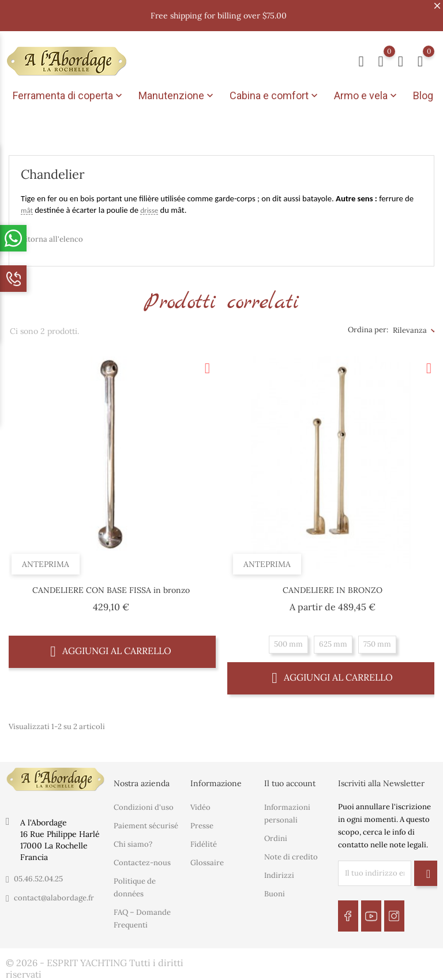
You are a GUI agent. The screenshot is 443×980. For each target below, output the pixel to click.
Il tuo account (290, 779)
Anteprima (46, 560)
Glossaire (207, 859)
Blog (423, 95)
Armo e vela (367, 96)
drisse (149, 206)
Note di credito (291, 853)
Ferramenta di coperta (69, 96)
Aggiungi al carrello (111, 647)
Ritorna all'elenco (52, 235)
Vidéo (200, 804)
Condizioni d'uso (144, 804)
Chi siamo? (133, 841)
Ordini (276, 835)
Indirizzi (279, 872)
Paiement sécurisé (146, 822)
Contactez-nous (142, 859)
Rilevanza (410, 326)
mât (27, 206)
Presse (202, 822)
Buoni (275, 890)
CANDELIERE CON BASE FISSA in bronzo (111, 586)
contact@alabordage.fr (54, 894)
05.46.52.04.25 (38, 875)
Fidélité (204, 841)
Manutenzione (177, 96)
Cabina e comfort (275, 96)
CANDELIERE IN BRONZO (333, 586)
